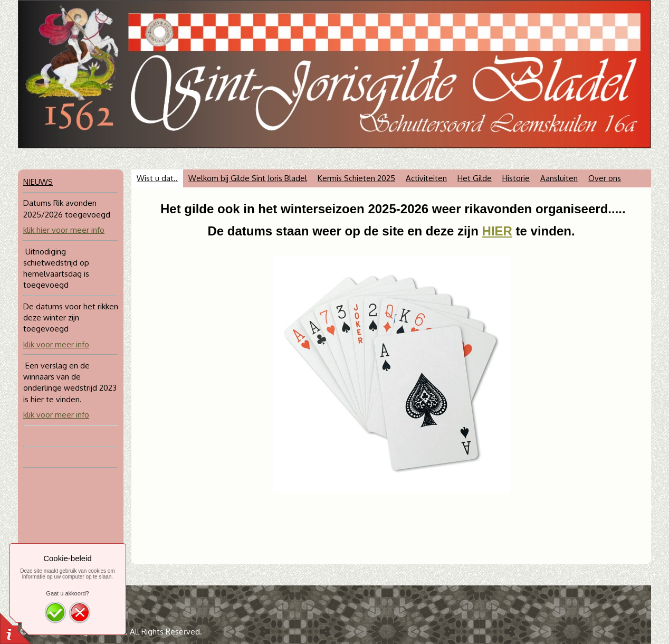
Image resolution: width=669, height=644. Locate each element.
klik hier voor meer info (64, 230)
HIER (497, 231)
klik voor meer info (56, 344)
